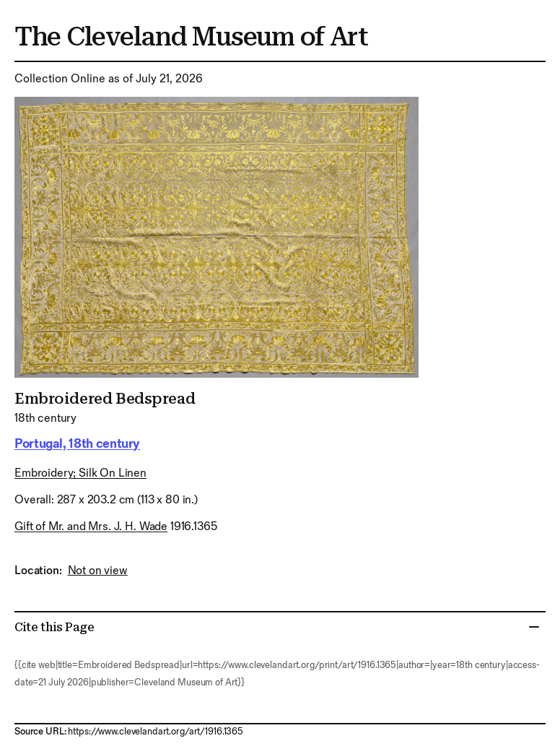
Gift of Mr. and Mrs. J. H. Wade (91, 527)
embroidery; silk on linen (80, 473)
